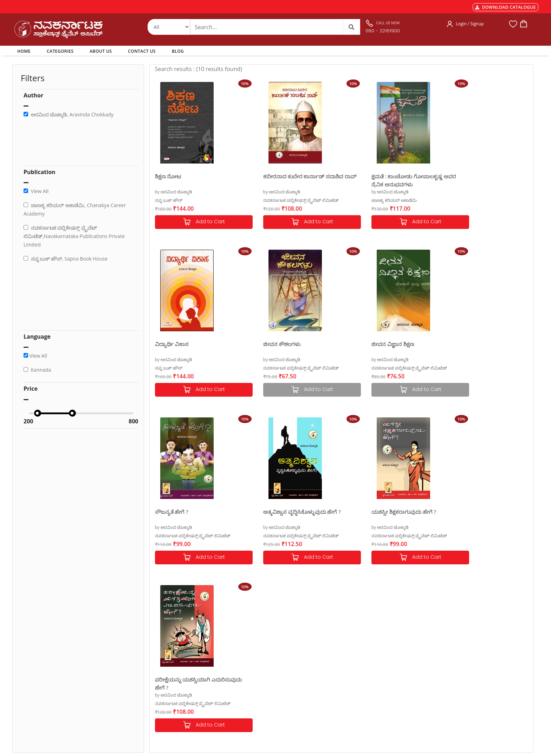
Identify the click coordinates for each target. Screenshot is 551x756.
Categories (259, 649)
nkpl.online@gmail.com (45, 713)
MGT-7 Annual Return (172, 649)
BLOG (178, 51)
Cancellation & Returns (174, 666)
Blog (252, 683)
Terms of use (163, 683)
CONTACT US (142, 51)
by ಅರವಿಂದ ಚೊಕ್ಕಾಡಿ (174, 192)
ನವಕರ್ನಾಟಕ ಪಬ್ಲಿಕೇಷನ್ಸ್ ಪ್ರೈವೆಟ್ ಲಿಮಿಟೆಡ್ (288, 200)
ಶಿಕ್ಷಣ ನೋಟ (168, 176)
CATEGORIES (60, 51)
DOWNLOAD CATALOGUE (505, 7)
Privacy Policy (164, 674)
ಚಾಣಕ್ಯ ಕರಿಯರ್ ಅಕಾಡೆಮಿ (369, 200)
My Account (260, 657)
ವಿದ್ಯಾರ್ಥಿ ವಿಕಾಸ (459, 176)
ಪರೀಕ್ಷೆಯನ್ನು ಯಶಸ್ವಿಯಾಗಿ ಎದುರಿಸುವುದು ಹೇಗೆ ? (278, 515)
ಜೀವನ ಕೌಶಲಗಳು (174, 344)
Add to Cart (197, 222)
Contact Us (259, 674)
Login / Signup (470, 24)
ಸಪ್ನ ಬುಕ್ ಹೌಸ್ (169, 200)
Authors (256, 640)
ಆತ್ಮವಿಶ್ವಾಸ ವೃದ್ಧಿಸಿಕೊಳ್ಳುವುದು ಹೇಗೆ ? (481, 344)
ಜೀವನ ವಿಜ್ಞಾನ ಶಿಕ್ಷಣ (272, 344)
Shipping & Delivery (170, 657)
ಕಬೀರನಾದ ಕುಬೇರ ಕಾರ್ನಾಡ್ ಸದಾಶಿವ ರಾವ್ (291, 180)
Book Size (160, 691)
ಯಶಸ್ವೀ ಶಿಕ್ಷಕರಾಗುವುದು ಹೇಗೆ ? (187, 512)
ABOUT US (101, 51)
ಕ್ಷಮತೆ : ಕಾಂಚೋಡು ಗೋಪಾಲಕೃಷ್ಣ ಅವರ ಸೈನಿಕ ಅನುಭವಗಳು (389, 180)
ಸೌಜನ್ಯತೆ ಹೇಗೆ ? (363, 344)
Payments (160, 640)
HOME (25, 51)
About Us (258, 666)
